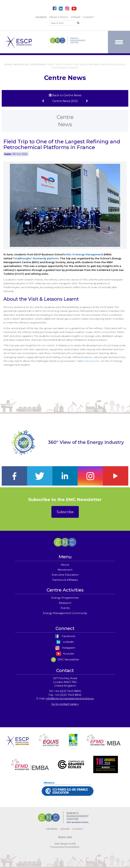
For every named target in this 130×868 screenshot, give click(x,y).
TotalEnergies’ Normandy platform (36, 258)
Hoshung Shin (91, 361)
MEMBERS (41, 17)
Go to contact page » (65, 704)
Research (65, 603)
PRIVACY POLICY (59, 17)
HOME (8, 64)
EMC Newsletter (65, 659)
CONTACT (88, 17)
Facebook (65, 636)
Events (65, 608)
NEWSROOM (21, 64)
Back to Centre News (65, 95)
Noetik (72, 844)
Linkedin (65, 642)
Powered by (57, 847)
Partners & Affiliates (65, 580)
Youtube (65, 654)
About (65, 565)
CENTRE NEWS (38, 64)
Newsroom (65, 570)
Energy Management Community (65, 613)
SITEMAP (76, 17)
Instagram (65, 648)
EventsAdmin (72, 847)
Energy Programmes (65, 598)
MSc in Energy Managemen (84, 254)
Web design (61, 844)
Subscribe (65, 512)
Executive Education (65, 575)
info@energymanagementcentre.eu (70, 698)
